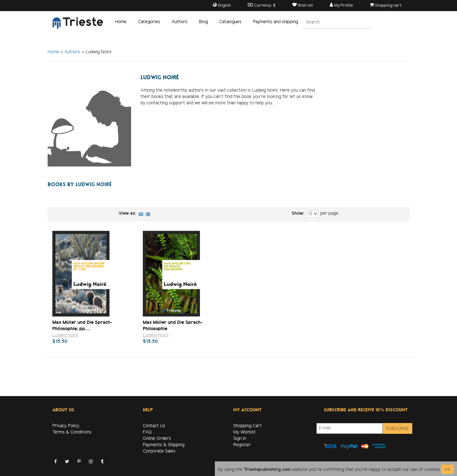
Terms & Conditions (72, 432)
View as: (127, 214)
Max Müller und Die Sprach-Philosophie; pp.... (82, 326)
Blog (203, 22)
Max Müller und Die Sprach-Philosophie (173, 326)
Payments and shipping (275, 22)
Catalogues (230, 22)
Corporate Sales (159, 451)
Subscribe (397, 429)
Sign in (240, 439)
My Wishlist (245, 432)
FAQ (147, 432)
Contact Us (154, 426)
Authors (180, 22)
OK (447, 470)
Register (242, 445)
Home (121, 22)
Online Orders (157, 439)
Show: (298, 214)
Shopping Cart (248, 426)
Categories (149, 22)
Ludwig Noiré (65, 335)
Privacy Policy (66, 426)
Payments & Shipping (164, 445)
